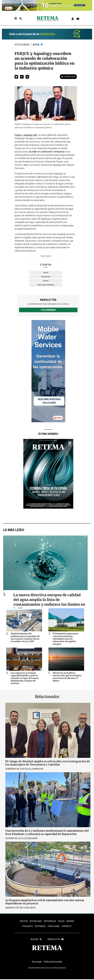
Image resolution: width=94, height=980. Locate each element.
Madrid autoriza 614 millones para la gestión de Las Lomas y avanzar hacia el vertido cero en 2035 (26, 637)
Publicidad (54, 927)
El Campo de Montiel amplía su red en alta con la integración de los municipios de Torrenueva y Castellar (48, 763)
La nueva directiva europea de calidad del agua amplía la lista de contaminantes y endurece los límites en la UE (48, 602)
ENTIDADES (40, 927)
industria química (46, 285)
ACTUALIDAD (36, 921)
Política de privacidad (53, 962)
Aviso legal (36, 962)
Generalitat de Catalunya (20, 907)
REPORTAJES (50, 921)
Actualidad (22, 45)
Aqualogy (46, 277)
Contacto (67, 927)
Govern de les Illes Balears (21, 838)
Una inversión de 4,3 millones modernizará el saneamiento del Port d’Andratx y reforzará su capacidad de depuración (47, 832)
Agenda (70, 921)
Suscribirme (48, 310)
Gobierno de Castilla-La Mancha (24, 769)
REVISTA (24, 921)
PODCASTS (28, 927)
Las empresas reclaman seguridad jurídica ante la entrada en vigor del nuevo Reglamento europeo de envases (24, 678)
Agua (36, 45)
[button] (16, 77)
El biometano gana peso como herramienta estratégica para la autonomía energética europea (68, 637)
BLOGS (61, 921)
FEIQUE (46, 281)
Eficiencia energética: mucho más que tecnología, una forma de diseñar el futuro (67, 675)
